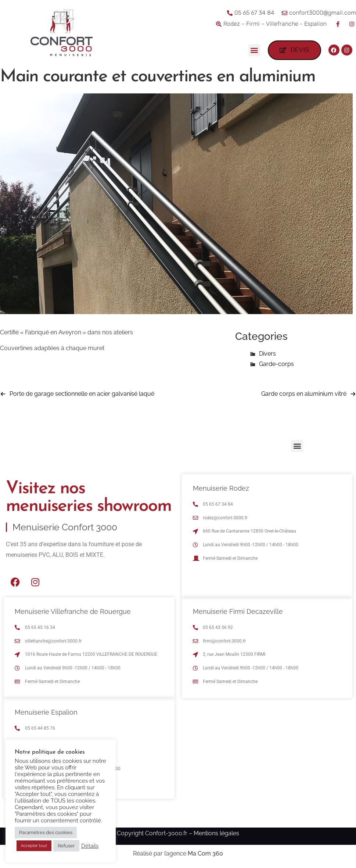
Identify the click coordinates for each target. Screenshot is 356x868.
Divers (267, 354)
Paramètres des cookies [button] (46, 833)
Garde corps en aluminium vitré (304, 394)
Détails (90, 846)
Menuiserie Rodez (221, 488)
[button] (254, 50)
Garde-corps (276, 364)
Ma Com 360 (205, 853)
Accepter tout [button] (34, 846)
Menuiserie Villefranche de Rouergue (73, 611)
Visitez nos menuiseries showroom (89, 498)
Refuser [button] (66, 846)
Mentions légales (216, 833)
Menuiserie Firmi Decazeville (238, 611)
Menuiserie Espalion (46, 712)
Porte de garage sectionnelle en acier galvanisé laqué (82, 394)
